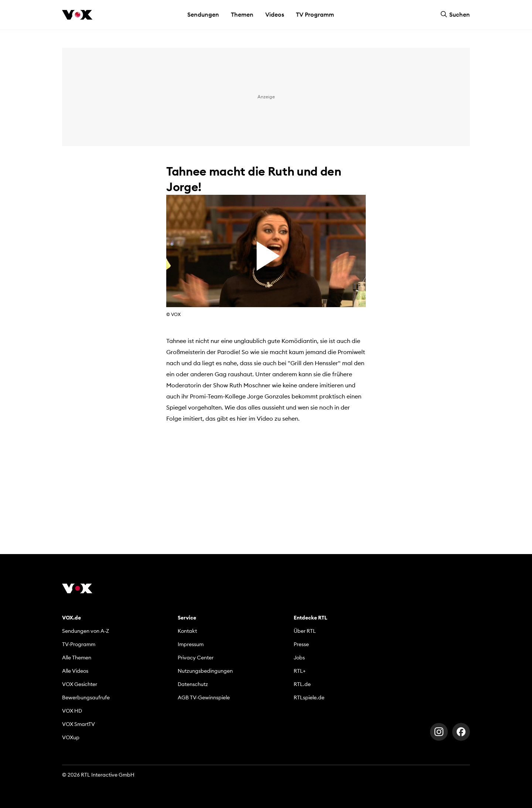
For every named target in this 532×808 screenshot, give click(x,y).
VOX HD (72, 711)
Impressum (191, 644)
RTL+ (300, 671)
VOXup (71, 737)
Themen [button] (242, 14)
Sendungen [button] (203, 14)
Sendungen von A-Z (86, 631)
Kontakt (187, 631)
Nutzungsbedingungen (205, 671)
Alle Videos (75, 671)
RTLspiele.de (309, 697)
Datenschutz (193, 684)
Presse (301, 644)
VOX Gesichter (80, 684)
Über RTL (305, 631)
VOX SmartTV (79, 724)
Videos (275, 14)
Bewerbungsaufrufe (86, 697)
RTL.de (302, 684)
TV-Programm (79, 644)
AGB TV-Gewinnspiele (204, 697)
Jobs (299, 658)
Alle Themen (77, 658)
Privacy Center (196, 658)
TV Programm (315, 14)
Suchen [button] (455, 14)
